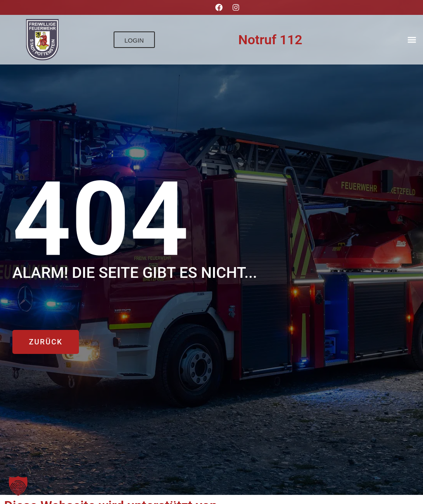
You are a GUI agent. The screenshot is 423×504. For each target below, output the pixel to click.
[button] (412, 40)
